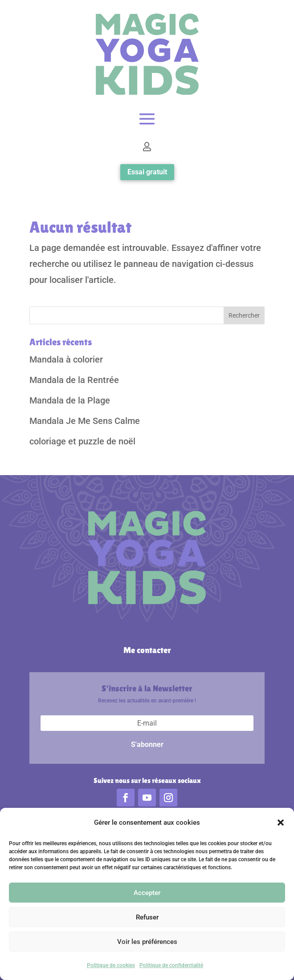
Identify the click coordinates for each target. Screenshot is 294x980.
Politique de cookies (111, 966)
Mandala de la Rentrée (74, 380)
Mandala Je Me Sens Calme (85, 421)
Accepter (147, 893)
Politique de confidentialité (171, 966)
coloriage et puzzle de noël (82, 441)
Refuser (147, 918)
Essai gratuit (147, 172)
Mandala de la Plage (70, 400)
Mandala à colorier (66, 359)
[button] (281, 823)
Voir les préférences (147, 942)
